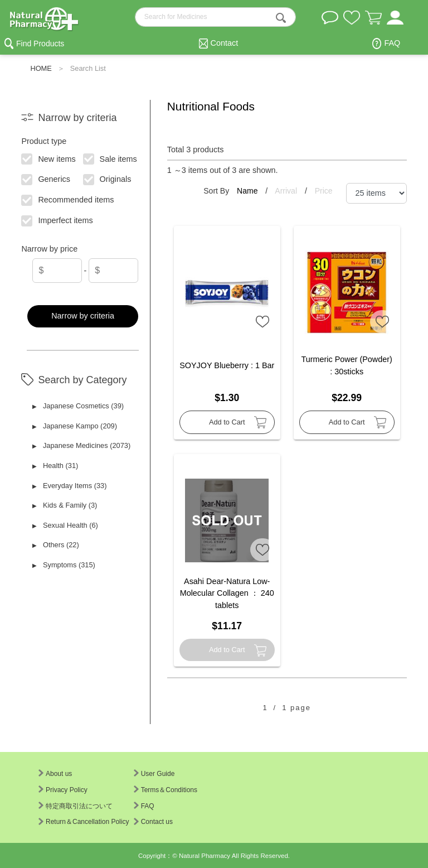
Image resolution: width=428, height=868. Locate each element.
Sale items (110, 158)
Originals (107, 179)
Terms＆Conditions (166, 790)
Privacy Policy (63, 790)
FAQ (392, 43)
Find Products (40, 44)
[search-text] (216, 17)
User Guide (154, 774)
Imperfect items (58, 220)
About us (55, 774)
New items (49, 158)
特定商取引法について (76, 806)
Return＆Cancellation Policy (84, 822)
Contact (225, 43)
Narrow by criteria (83, 316)
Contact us (153, 822)
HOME (41, 68)
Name (248, 191)
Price (324, 191)
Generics (46, 179)
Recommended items (68, 199)
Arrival (287, 191)
